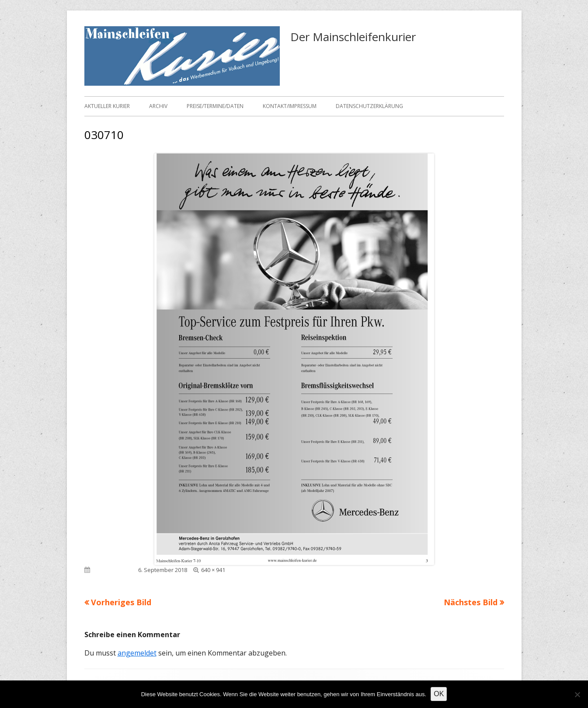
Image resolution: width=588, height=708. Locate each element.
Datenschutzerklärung (369, 106)
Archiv (158, 106)
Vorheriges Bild (121, 602)
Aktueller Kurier (107, 106)
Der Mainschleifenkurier (353, 37)
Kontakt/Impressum (290, 106)
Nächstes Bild (471, 602)
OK (439, 694)
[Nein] (577, 694)
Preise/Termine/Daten (215, 106)
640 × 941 (213, 570)
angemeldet (137, 653)
